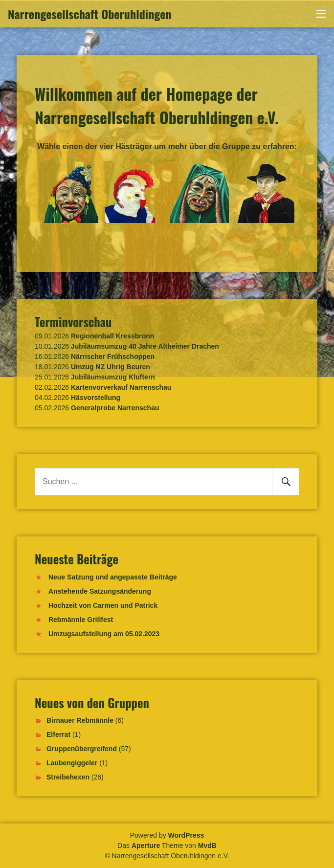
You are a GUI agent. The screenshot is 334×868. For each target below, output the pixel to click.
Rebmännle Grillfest (81, 620)
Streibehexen (68, 777)
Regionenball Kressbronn (112, 336)
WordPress (186, 835)
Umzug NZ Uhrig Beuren (111, 367)
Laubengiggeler (72, 763)
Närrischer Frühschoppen (113, 356)
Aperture (146, 846)
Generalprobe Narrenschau (115, 408)
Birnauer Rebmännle (80, 720)
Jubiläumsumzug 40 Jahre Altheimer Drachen (145, 346)
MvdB (207, 846)
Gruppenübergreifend (82, 749)
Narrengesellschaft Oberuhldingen (90, 14)
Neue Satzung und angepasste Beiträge (113, 577)
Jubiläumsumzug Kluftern (113, 377)
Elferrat (58, 734)
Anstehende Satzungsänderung (100, 591)
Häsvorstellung (96, 398)
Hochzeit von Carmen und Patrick (103, 605)
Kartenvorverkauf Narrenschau (121, 387)
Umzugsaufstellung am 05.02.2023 (104, 634)
